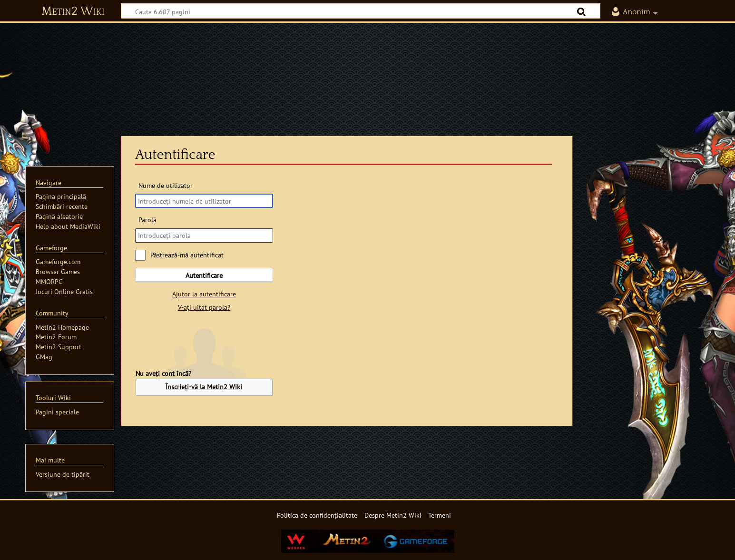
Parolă (147, 220)
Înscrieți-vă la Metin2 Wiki (204, 387)
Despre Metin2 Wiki (393, 515)
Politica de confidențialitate (317, 515)
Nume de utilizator (166, 185)
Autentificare (204, 275)
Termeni (440, 515)
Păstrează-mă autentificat (187, 255)
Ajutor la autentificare (204, 294)
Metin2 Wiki (73, 11)
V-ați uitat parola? (204, 307)
